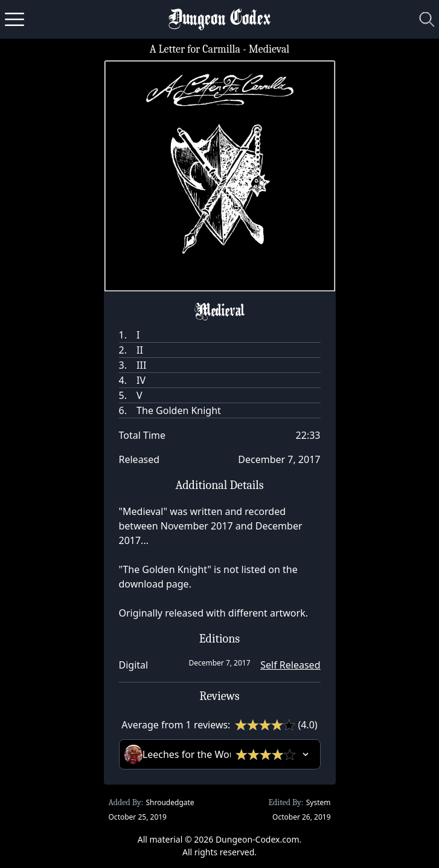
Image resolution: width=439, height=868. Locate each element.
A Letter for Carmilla (195, 49)
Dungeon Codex (219, 20)
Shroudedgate (170, 802)
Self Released (290, 665)
